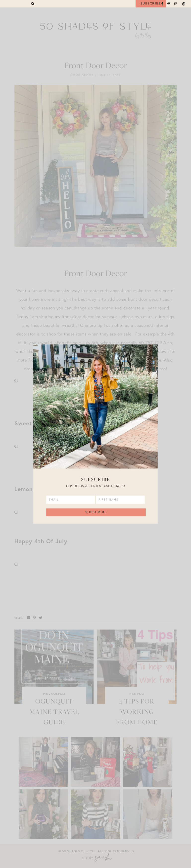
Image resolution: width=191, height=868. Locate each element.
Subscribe (151, 3)
